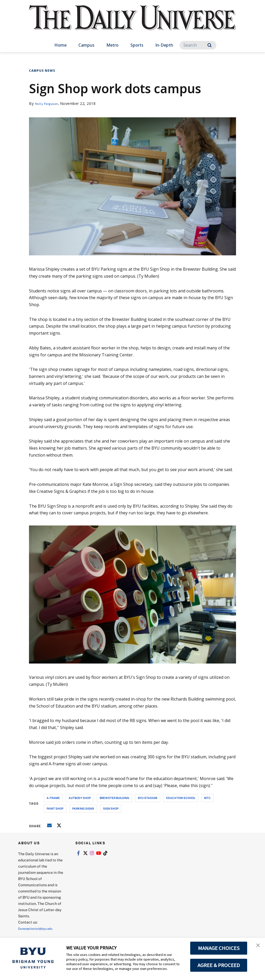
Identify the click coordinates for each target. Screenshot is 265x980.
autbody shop (80, 798)
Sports (137, 45)
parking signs (83, 808)
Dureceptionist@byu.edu (39, 928)
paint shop (55, 808)
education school (181, 798)
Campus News (42, 71)
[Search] (198, 45)
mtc (207, 798)
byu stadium (148, 798)
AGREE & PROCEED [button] (219, 965)
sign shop (111, 808)
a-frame (53, 798)
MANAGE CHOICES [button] (219, 948)
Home (60, 45)
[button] (256, 947)
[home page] (132, 23)
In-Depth (164, 45)
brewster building (114, 798)
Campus (86, 45)
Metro (112, 45)
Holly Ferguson (49, 103)
